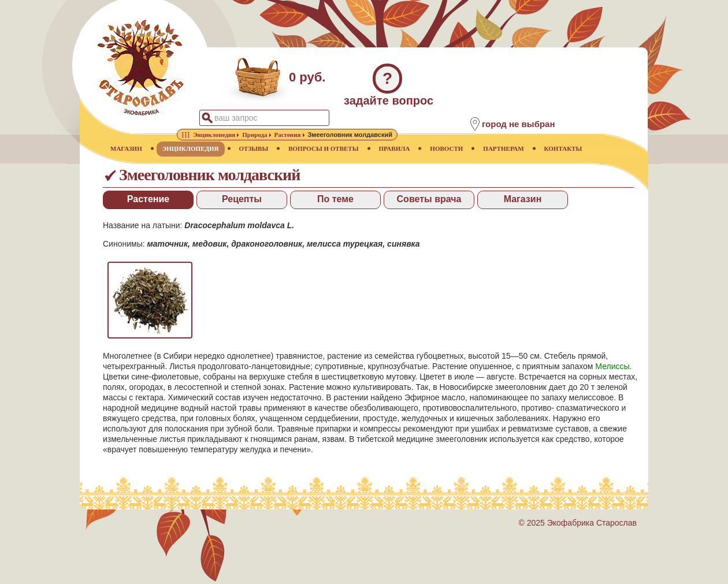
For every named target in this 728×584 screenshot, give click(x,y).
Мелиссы (612, 366)
